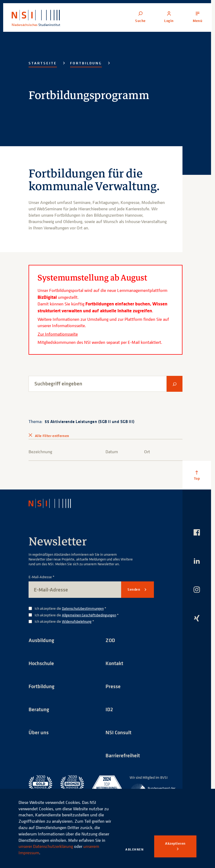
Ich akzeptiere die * (70, 609)
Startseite (43, 63)
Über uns (39, 732)
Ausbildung (41, 640)
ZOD (110, 640)
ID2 (109, 709)
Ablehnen (134, 849)
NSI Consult (118, 732)
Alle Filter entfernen (52, 436)
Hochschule (41, 663)
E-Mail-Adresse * (42, 577)
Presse (113, 686)
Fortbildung (86, 63)
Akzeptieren (175, 843)
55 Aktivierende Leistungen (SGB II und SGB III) (90, 421)
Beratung (39, 709)
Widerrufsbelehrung (77, 621)
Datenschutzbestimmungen (83, 608)
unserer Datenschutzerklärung (46, 846)
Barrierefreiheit (123, 755)
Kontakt (114, 663)
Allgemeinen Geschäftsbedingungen (89, 615)
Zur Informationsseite (58, 334)
